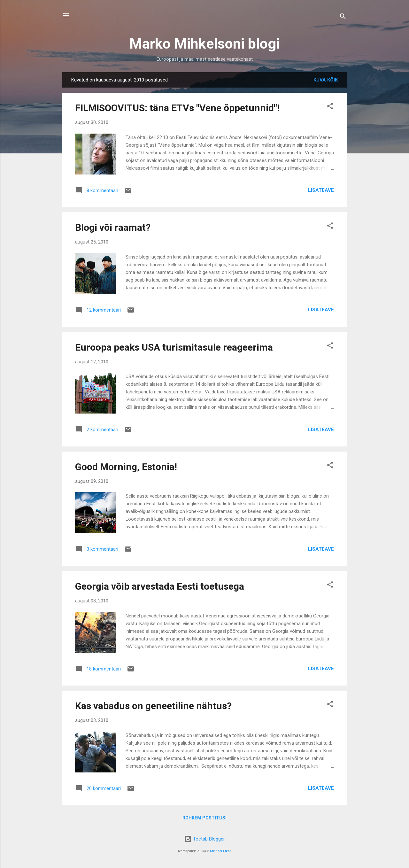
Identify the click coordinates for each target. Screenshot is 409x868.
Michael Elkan (221, 851)
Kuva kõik (326, 80)
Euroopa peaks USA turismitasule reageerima (174, 347)
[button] (330, 107)
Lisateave (321, 190)
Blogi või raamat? (113, 227)
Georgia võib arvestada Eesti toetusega (160, 586)
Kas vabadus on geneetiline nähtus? (153, 706)
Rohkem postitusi (204, 818)
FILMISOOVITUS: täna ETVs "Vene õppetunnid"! (177, 108)
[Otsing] (343, 17)
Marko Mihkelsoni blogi (204, 44)
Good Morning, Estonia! (126, 467)
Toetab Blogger (204, 839)
